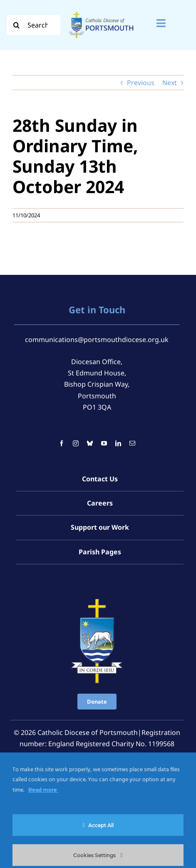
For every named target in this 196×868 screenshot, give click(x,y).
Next (170, 83)
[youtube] (104, 443)
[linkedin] (118, 443)
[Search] (17, 25)
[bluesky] (90, 443)
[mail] (132, 443)
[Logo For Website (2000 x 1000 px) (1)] (101, 12)
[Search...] (33, 25)
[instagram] (76, 443)
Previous (141, 83)
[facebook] (62, 443)
